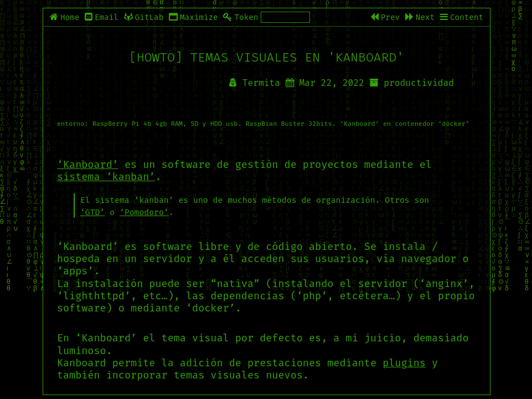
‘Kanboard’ (88, 165)
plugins (404, 363)
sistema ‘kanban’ (106, 177)
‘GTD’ (92, 212)
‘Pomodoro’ (144, 212)
